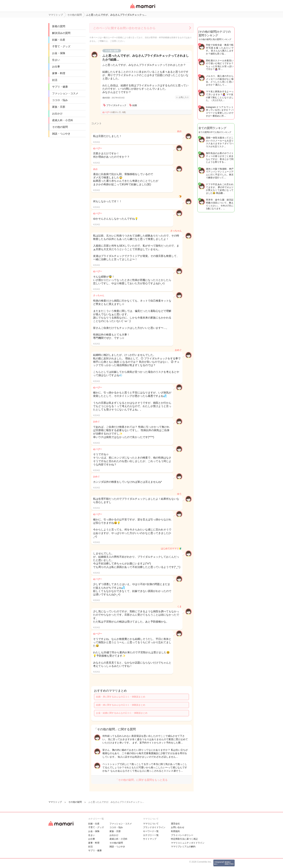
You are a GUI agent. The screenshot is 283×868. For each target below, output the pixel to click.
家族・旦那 (59, 107)
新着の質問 (59, 26)
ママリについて (151, 824)
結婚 (135, 105)
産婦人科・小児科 (63, 120)
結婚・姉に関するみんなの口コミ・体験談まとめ (121, 705)
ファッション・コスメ (65, 93)
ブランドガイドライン (154, 827)
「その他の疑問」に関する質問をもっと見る (141, 780)
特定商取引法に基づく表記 (184, 839)
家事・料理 (59, 73)
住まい (56, 60)
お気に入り (184, 97)
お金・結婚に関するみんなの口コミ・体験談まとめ (122, 713)
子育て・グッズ (61, 46)
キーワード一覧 (151, 831)
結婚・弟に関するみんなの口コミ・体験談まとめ (121, 697)
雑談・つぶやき (61, 134)
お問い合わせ (178, 827)
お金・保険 (59, 53)
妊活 (55, 80)
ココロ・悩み (60, 100)
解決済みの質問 (61, 33)
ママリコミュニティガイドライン (188, 843)
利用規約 (175, 831)
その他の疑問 (60, 127)
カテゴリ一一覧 (151, 835)
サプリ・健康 (60, 87)
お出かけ (57, 114)
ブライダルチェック (116, 105)
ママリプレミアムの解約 (183, 847)
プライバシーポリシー (182, 835)
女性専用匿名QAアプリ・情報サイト (142, 9)
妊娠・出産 (59, 40)
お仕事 (56, 67)
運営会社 (175, 824)
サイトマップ (150, 839)
